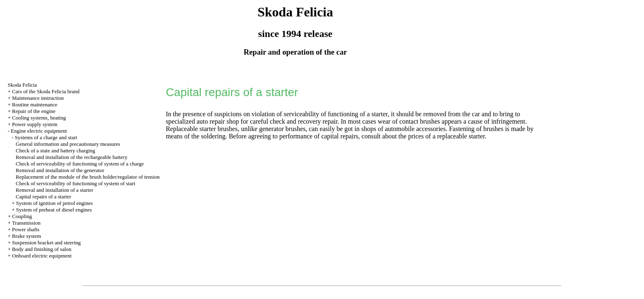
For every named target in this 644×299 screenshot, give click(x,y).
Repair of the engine (34, 111)
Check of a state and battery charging (55, 151)
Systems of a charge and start (46, 137)
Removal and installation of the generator (60, 170)
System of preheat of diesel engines (54, 210)
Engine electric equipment (39, 131)
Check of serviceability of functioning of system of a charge (80, 164)
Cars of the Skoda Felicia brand (46, 91)
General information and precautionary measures (68, 144)
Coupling (22, 216)
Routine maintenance (34, 105)
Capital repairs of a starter (43, 197)
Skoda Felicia (22, 85)
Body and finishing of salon (41, 249)
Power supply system (35, 124)
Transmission (26, 223)
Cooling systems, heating (39, 118)
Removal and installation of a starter (54, 190)
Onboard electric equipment (42, 256)
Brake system (26, 236)
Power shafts (26, 229)
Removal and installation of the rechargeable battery (71, 157)
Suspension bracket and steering (46, 243)
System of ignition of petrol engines (54, 203)
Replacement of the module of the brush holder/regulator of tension (88, 177)
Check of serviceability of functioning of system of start (75, 183)
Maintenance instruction (38, 98)
